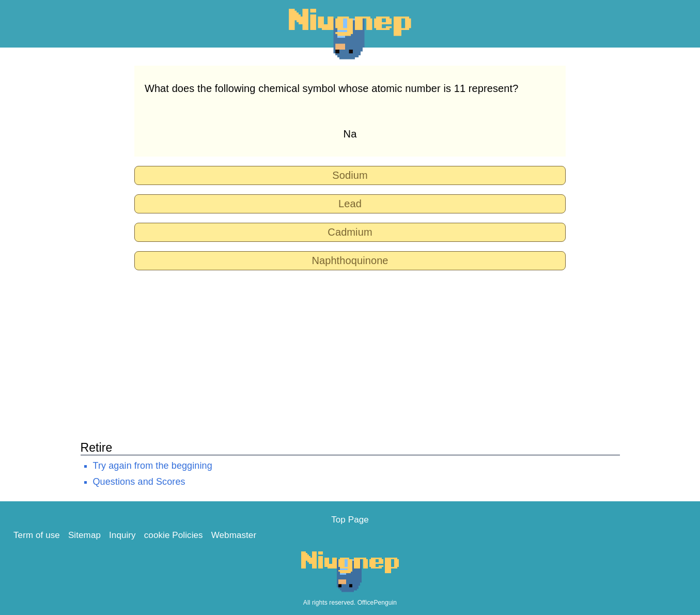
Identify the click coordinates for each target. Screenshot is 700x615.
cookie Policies (174, 535)
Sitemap (84, 535)
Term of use (37, 535)
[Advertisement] (350, 352)
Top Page (350, 520)
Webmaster (234, 535)
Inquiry (122, 535)
